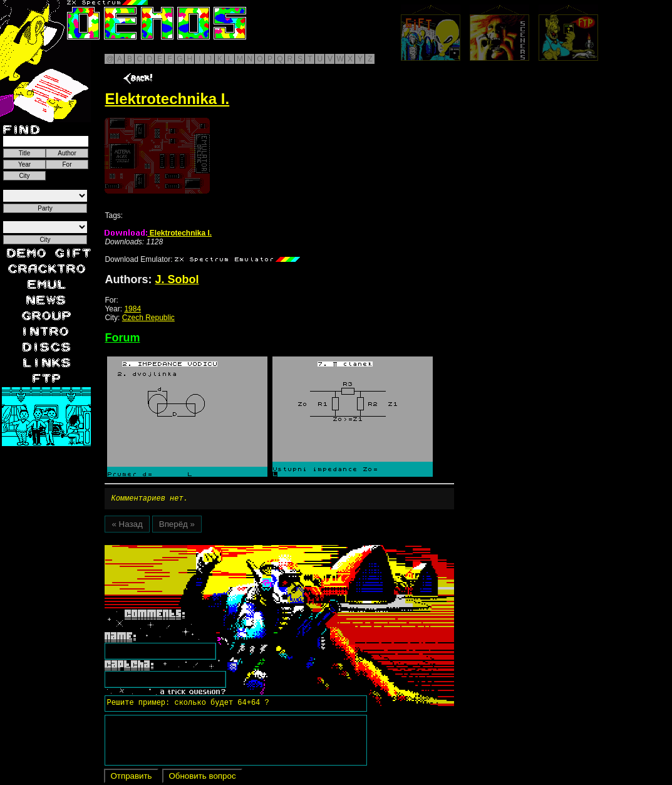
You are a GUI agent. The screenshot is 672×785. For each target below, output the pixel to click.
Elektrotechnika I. (158, 233)
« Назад (127, 526)
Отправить (131, 778)
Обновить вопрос (202, 778)
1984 (132, 309)
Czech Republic (148, 318)
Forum (122, 338)
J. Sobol (177, 279)
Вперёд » (177, 526)
